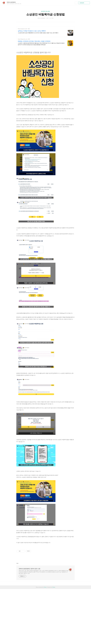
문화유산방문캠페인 (12, 2)
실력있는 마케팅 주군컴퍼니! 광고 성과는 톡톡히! (32, 31)
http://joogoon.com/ (23, 29)
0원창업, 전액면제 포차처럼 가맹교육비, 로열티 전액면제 (34, 41)
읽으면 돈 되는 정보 (46, 11)
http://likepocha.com (23, 39)
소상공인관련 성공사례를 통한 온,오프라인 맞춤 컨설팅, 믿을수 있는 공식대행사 (38, 33)
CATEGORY (84, 3)
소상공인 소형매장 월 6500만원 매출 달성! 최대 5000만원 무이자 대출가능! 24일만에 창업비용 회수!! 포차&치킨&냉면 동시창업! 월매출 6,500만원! (41, 44)
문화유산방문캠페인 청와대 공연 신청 (30, 569)
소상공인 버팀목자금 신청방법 (46, 14)
